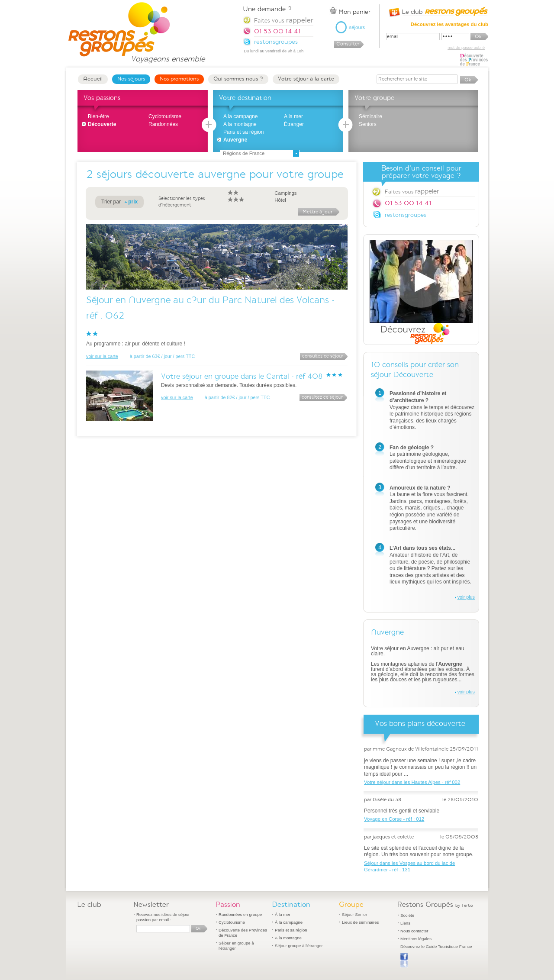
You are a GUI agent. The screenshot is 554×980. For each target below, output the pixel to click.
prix (133, 202)
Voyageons (168, 55)
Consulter (348, 44)
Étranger (294, 124)
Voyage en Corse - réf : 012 (394, 819)
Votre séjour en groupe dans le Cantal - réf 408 (242, 376)
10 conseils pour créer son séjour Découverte (415, 370)
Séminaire (370, 116)
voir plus (466, 597)
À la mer (283, 914)
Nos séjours (131, 79)
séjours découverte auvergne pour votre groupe (220, 174)
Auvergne (235, 140)
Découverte (102, 124)
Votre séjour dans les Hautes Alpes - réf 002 (412, 782)
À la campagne (289, 922)
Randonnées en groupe (240, 914)
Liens (405, 923)
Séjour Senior (354, 914)
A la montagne (240, 124)
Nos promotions (179, 79)
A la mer (293, 116)
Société (407, 915)
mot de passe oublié (466, 47)
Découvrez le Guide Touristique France (436, 946)
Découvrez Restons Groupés (421, 292)
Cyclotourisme (165, 116)
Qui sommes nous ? (238, 79)
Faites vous (412, 191)
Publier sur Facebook (404, 960)
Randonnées (163, 124)
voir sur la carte (102, 356)
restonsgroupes (406, 215)
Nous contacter (414, 931)
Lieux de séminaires (360, 922)
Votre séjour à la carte (306, 79)
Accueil (93, 79)
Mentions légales (416, 939)
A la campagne (240, 116)
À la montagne (288, 938)
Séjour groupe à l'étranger (299, 946)
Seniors (368, 124)
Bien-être (98, 116)
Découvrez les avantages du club (449, 24)
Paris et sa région (243, 132)
